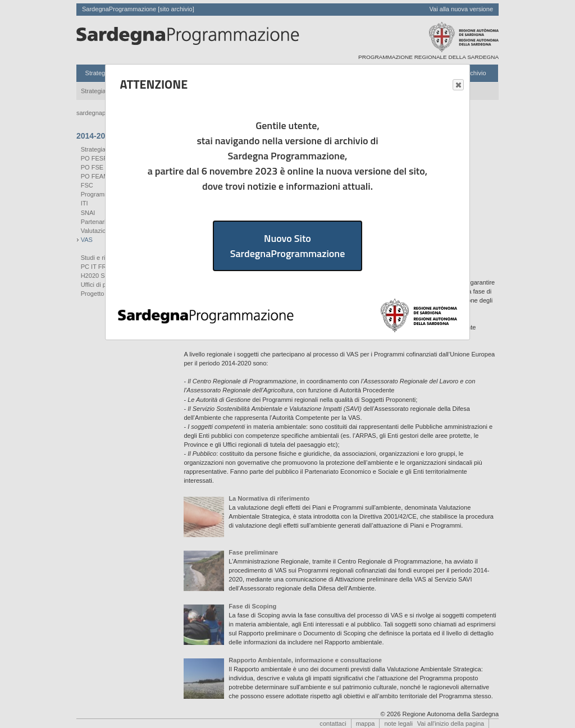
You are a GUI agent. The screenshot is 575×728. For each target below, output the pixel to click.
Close (458, 85)
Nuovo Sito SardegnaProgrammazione (288, 246)
